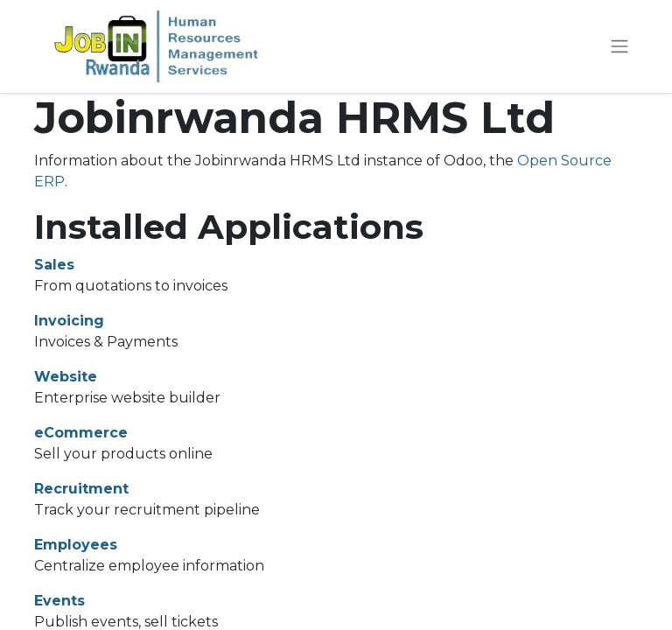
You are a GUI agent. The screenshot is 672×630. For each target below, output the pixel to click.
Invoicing (69, 321)
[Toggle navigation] (619, 47)
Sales (54, 265)
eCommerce (81, 433)
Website (66, 377)
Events (59, 601)
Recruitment (81, 489)
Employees (76, 545)
